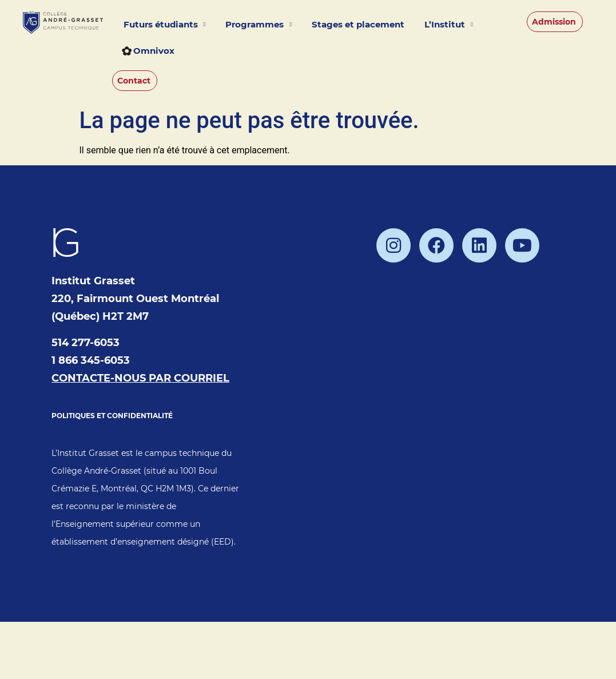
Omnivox (148, 51)
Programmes (259, 25)
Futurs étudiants (165, 25)
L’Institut (449, 25)
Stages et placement (358, 24)
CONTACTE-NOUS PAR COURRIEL (140, 378)
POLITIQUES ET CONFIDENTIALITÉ (112, 416)
